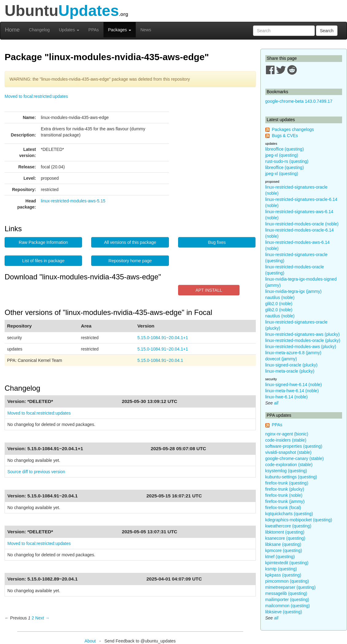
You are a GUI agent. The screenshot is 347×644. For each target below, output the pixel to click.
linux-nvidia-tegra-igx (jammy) (294, 291)
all (276, 403)
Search (327, 31)
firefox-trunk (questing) (287, 483)
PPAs (94, 30)
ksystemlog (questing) (286, 471)
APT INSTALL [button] (209, 290)
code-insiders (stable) (286, 440)
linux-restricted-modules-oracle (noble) (302, 224)
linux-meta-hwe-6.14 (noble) (292, 391)
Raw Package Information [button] (43, 242)
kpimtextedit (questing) (287, 563)
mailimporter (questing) (287, 600)
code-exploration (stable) (289, 465)
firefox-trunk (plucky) (285, 489)
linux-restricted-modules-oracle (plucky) (303, 340)
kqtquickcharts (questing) (289, 514)
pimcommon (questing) (287, 581)
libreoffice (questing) (285, 149)
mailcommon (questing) (288, 606)
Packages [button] (120, 30)
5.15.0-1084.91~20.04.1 (160, 360)
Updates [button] (69, 30)
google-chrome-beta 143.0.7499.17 (299, 101)
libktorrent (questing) (285, 532)
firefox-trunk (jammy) (285, 501)
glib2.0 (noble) (279, 304)
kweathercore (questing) (288, 526)
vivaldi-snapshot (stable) (289, 452)
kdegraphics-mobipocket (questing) (299, 520)
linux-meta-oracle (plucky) (290, 371)
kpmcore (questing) (284, 550)
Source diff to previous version (36, 472)
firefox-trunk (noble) (284, 495)
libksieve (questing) (284, 612)
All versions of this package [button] (130, 242)
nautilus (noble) (280, 297)
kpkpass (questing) (283, 575)
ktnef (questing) (280, 557)
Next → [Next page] (43, 618)
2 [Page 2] (33, 618)
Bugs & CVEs (285, 136)
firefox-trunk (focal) (283, 508)
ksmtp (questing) (281, 569)
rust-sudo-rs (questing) (287, 161)
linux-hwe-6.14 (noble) (287, 397)
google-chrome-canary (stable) (295, 458)
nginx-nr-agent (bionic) (287, 434)
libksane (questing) (283, 544)
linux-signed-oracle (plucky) (291, 365)
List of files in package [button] (43, 261)
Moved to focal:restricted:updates (36, 96)
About (90, 641)
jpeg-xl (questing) (282, 155)
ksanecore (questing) (285, 538)
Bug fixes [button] (217, 242)
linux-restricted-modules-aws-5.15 (73, 201)
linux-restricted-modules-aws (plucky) (301, 347)
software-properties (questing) (294, 446)
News (146, 30)
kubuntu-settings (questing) (291, 477)
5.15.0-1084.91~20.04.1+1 (163, 338)
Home (12, 30)
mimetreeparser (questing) (290, 587)
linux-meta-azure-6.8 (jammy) (293, 353)
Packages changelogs (293, 129)
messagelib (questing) (286, 593)
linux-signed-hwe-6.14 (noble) (294, 385)
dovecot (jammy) (281, 359)
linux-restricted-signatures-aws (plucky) (303, 334)
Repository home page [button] (130, 261)
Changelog (39, 30)
